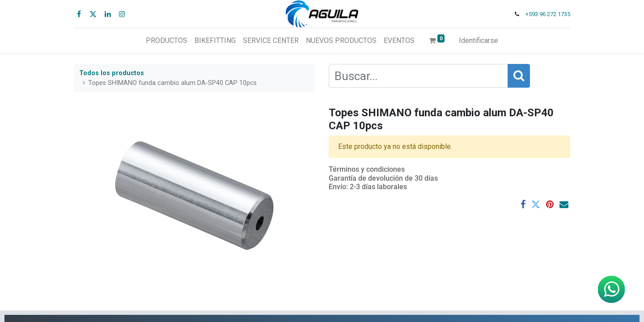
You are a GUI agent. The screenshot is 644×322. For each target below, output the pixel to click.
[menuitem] (167, 41)
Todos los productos (112, 73)
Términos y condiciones (367, 169)
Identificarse (479, 40)
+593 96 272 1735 (548, 14)
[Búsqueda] (519, 76)
